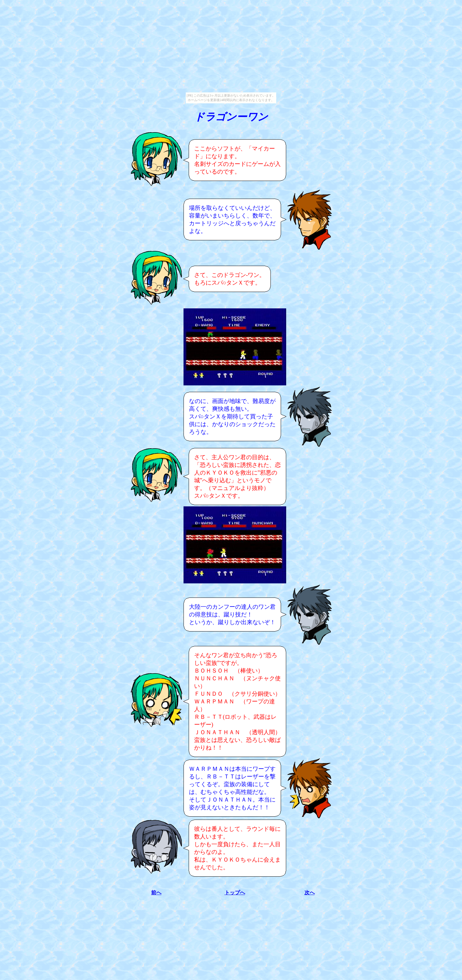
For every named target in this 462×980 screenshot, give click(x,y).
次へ (310, 893)
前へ (156, 893)
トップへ (235, 893)
